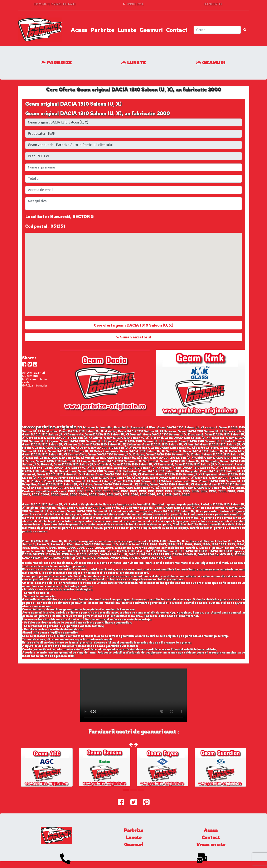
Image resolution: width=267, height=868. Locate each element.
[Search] (217, 30)
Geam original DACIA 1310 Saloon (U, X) (73, 104)
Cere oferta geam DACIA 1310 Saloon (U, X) (134, 325)
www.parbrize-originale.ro (52, 427)
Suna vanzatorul (134, 337)
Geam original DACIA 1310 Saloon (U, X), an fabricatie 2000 (98, 113)
